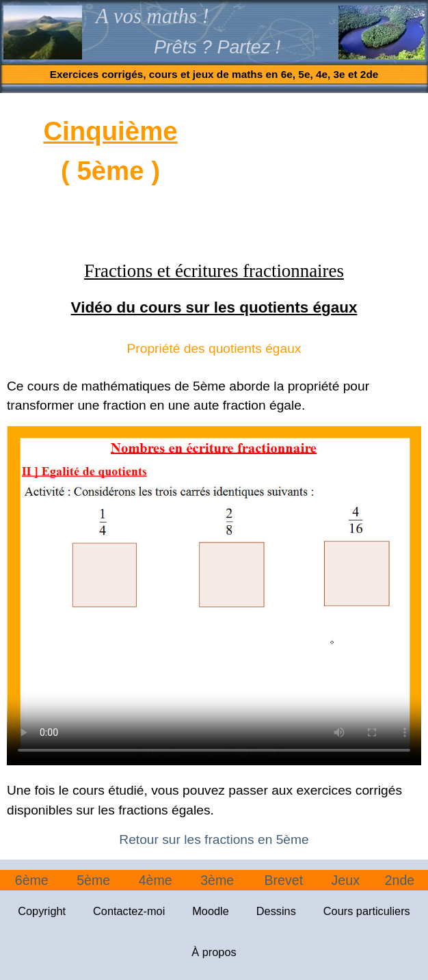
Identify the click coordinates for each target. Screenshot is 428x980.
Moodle (211, 911)
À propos (214, 952)
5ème (93, 880)
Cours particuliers (367, 911)
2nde (400, 880)
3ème (217, 880)
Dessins (276, 911)
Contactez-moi (129, 911)
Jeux (346, 880)
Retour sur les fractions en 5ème (214, 839)
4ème (156, 880)
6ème (32, 880)
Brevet (283, 880)
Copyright (42, 911)
